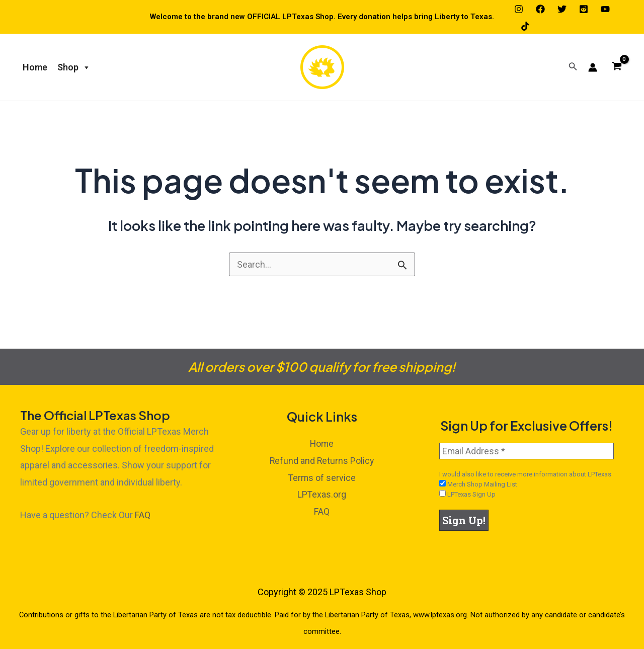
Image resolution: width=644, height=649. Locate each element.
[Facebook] (540, 9)
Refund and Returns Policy (322, 461)
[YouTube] (605, 9)
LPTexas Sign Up (467, 494)
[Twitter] (562, 9)
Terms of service (322, 477)
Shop (74, 67)
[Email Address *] (527, 451)
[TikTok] (525, 26)
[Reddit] (584, 9)
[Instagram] (519, 9)
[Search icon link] (573, 67)
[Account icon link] (593, 67)
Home (35, 67)
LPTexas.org (322, 494)
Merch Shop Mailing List (478, 484)
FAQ (143, 515)
